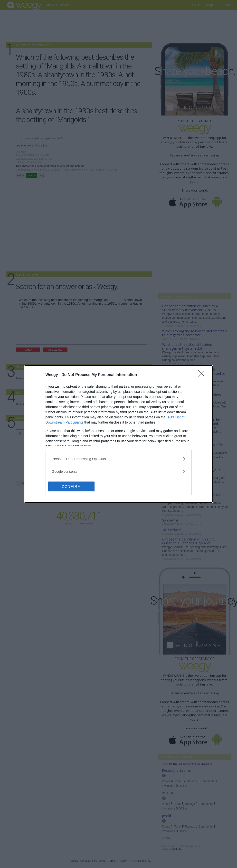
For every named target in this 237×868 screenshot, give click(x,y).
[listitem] (119, 459)
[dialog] (119, 434)
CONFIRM (71, 486)
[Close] (203, 375)
